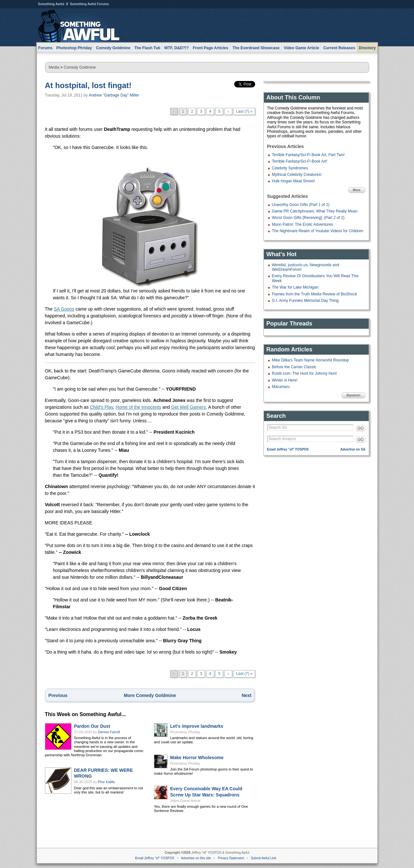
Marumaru (281, 387)
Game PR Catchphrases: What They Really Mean (315, 211)
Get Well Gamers (188, 407)
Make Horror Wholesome (197, 758)
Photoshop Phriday (185, 732)
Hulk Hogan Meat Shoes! (294, 181)
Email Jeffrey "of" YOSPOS (288, 449)
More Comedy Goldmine (150, 695)
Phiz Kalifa (106, 782)
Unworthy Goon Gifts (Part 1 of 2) (301, 205)
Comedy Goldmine (80, 67)
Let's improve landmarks (197, 726)
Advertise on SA (353, 449)
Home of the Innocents (138, 407)
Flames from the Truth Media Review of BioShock (315, 294)
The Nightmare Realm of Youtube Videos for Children (318, 231)
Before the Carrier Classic (294, 367)
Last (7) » (244, 111)
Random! (353, 395)
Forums (45, 48)
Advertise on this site (196, 858)
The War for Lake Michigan (295, 287)
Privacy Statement (231, 858)
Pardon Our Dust (92, 726)
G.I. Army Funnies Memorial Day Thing (305, 301)
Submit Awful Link (263, 858)
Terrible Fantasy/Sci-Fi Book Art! (300, 161)
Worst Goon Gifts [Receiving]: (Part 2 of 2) (308, 218)
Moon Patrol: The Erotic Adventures (303, 224)
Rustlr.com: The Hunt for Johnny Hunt (305, 373)
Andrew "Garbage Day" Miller (114, 95)
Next (246, 695)
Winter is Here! (285, 380)
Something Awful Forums (89, 4)
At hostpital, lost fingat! (88, 85)
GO (361, 428)
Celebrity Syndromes (290, 168)
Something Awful (51, 4)
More (357, 190)
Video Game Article (185, 801)
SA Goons (64, 309)
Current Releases (339, 48)
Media (54, 67)
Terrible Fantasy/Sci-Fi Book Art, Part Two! (308, 155)
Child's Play (102, 407)
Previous (58, 695)
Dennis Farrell (109, 732)
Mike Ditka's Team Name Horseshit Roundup (310, 360)
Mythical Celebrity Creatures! (297, 175)
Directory (367, 48)
